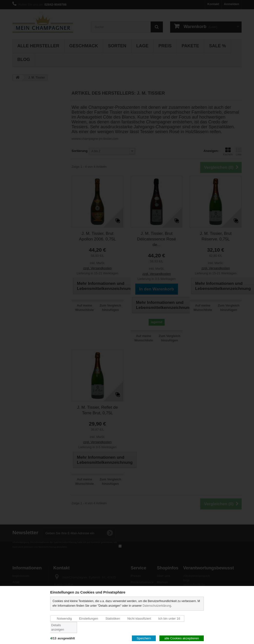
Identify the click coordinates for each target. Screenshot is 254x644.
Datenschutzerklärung (157, 606)
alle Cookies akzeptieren (182, 638)
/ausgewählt (63, 638)
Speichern (144, 638)
